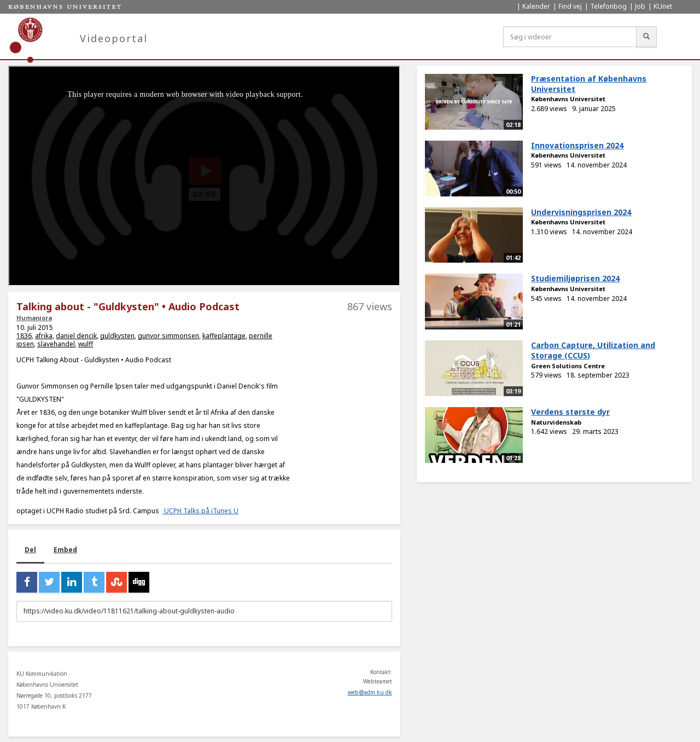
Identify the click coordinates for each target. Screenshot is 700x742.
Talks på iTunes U (211, 511)
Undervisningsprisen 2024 (581, 212)
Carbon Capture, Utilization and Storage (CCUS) (593, 350)
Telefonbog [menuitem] (608, 6)
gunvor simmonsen (168, 336)
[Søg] (646, 37)
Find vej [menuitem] (570, 6)
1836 (24, 336)
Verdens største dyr (570, 412)
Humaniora (34, 318)
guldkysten (117, 336)
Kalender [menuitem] (536, 6)
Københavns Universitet (568, 99)
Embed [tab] (65, 550)
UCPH (174, 511)
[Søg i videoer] (570, 37)
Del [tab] (30, 550)
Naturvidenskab (556, 422)
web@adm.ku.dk (370, 692)
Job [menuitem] (640, 6)
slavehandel (56, 344)
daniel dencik (76, 336)
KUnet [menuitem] (663, 6)
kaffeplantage (224, 336)
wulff (86, 344)
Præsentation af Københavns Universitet (589, 84)
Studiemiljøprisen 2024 (575, 278)
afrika (44, 336)
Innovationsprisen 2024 (577, 145)
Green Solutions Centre (568, 366)
